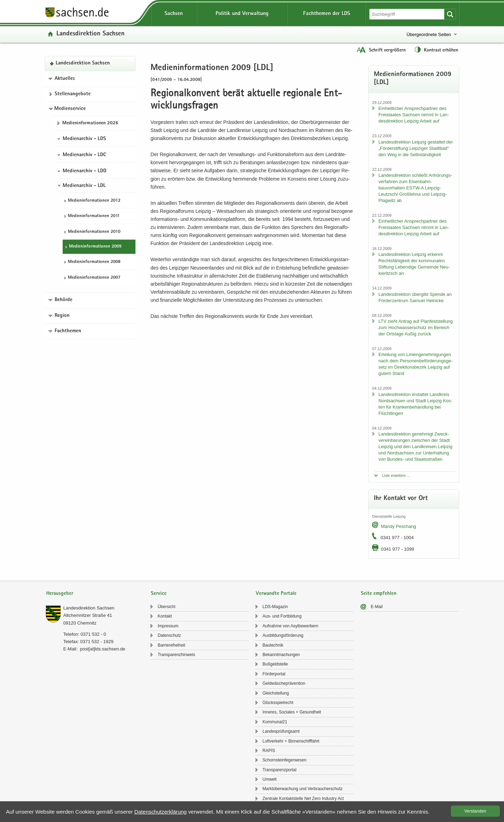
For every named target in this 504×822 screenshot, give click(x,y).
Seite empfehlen (379, 594)
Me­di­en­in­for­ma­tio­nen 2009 (95, 247)
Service (159, 594)
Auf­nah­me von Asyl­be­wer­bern (290, 626)
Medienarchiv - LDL (84, 186)
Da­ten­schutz (169, 635)
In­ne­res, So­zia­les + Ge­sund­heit (292, 712)
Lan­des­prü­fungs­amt (281, 731)
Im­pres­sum (168, 626)
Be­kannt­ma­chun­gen (281, 655)
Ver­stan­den (475, 811)
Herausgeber (60, 594)
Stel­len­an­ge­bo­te (73, 94)
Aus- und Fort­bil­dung (282, 616)
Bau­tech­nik (273, 645)
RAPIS (269, 751)
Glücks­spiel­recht (278, 703)
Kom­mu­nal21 (275, 722)
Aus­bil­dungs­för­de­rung (283, 635)
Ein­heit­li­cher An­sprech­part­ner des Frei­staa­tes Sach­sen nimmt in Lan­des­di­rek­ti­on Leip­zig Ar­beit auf (414, 115)
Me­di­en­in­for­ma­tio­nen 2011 (94, 216)
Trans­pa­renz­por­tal (279, 770)
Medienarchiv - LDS (84, 139)
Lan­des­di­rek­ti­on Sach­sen (90, 34)
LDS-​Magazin (275, 607)
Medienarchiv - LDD (85, 171)
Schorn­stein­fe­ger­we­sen (284, 760)
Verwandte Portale (276, 594)
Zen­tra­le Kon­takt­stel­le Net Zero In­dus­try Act (303, 799)
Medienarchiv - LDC (84, 155)
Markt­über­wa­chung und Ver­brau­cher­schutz (303, 789)
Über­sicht (166, 607)
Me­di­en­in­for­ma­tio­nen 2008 (94, 262)
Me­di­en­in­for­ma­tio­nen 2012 (94, 201)
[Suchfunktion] (407, 14)
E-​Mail (377, 607)
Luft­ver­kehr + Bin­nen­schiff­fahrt (291, 741)
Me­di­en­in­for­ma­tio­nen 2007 (94, 278)
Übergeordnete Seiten (429, 34)
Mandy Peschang (398, 526)
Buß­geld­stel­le (275, 664)
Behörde (64, 300)
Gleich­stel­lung (276, 693)
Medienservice (70, 109)
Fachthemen (68, 331)
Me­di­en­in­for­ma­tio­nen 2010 (94, 232)
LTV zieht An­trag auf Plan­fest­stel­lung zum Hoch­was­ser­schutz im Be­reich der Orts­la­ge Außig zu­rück (415, 328)
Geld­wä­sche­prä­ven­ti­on (284, 683)
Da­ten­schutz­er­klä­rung (161, 812)
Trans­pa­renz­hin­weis (176, 655)
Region (62, 316)
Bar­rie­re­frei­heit (171, 645)
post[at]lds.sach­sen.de (102, 649)
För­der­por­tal (274, 674)
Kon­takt (165, 616)
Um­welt (269, 779)
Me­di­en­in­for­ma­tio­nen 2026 (90, 123)
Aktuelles (65, 79)
